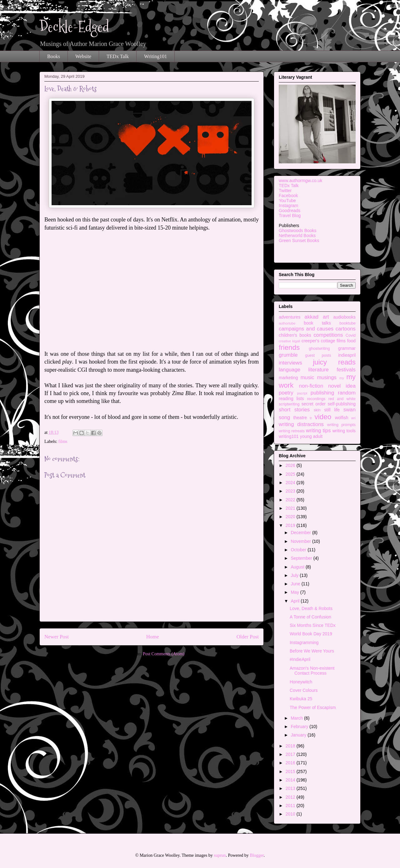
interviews (290, 363)
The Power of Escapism (313, 707)
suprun (220, 855)
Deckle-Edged (74, 27)
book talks (317, 323)
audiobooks (344, 317)
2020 (291, 517)
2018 (291, 746)
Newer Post (57, 637)
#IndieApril (300, 659)
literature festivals (332, 370)
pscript (302, 393)
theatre (300, 418)
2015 (291, 771)
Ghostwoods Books (298, 231)
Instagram (288, 206)
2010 (291, 814)
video (323, 417)
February (300, 727)
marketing (288, 378)
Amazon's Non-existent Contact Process (312, 671)
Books (54, 56)
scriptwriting (289, 404)
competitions (328, 335)
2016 (291, 763)
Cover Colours (304, 690)
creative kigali (290, 341)
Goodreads (290, 211)
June (296, 584)
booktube (347, 323)
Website (83, 56)
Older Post (248, 637)
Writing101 (155, 56)
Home (153, 637)
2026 (291, 465)
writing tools (344, 431)
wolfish (342, 418)
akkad (311, 317)
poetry (286, 393)
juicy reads (334, 362)
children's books (295, 335)
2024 (291, 483)
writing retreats (292, 431)
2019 (291, 525)
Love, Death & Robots (311, 608)
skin (317, 410)
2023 (291, 491)
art (326, 317)
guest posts (318, 355)
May (295, 592)
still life (332, 410)
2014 (291, 780)
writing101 (289, 436)
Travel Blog (290, 216)
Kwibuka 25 (301, 699)
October (299, 550)
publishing (322, 393)
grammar (347, 348)
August (298, 567)
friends (289, 347)
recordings (316, 399)
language (290, 370)
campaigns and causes (306, 329)
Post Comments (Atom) (164, 654)
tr (311, 418)
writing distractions (301, 424)
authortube (287, 323)
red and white (342, 399)
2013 (291, 788)
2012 (291, 797)
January (299, 735)
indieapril (347, 355)
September (302, 558)
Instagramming (304, 642)
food (351, 341)
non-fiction (311, 386)
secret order (314, 404)
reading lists (291, 399)
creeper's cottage (318, 341)
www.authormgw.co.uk (300, 181)
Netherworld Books (297, 236)
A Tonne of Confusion (310, 617)
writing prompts (341, 425)
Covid (351, 335)
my (342, 378)
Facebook (288, 196)
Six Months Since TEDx (313, 625)
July (295, 575)
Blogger (257, 855)
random (347, 393)
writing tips (318, 431)
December (301, 533)
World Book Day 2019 (311, 634)
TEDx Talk (118, 56)
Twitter (285, 191)
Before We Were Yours (312, 651)
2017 (291, 754)
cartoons (346, 329)
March (297, 718)
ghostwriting (319, 349)
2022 (291, 500)
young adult (311, 436)
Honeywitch (301, 682)
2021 (291, 508)
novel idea (342, 386)
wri (353, 418)
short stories (294, 410)
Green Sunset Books (299, 241)
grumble (288, 355)
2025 (291, 474)
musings (327, 377)
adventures (290, 317)
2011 (291, 806)
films (63, 441)
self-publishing (342, 404)
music (307, 377)
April (296, 601)
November (301, 541)
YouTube (287, 201)
